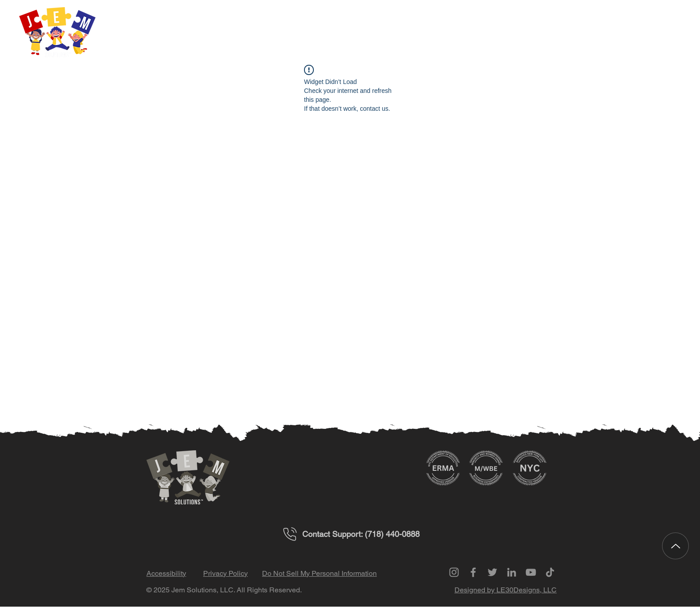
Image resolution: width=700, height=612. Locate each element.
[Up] (675, 546)
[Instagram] (454, 572)
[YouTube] (531, 572)
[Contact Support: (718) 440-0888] (350, 534)
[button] (605, 34)
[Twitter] (492, 572)
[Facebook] (473, 572)
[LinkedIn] (512, 572)
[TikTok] (550, 572)
